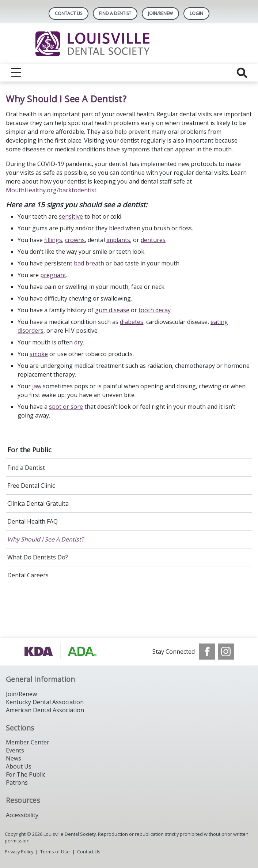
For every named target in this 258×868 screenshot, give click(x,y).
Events (15, 750)
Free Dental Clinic (31, 486)
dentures (153, 240)
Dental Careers (28, 575)
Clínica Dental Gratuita (38, 503)
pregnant (53, 275)
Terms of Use (55, 852)
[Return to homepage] (129, 44)
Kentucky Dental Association (45, 702)
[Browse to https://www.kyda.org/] (61, 652)
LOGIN (196, 13)
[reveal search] (242, 73)
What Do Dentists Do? (38, 557)
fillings (53, 240)
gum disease (112, 310)
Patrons (17, 782)
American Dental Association (45, 710)
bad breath (89, 263)
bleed (116, 228)
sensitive (71, 216)
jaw (37, 386)
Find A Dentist (115, 13)
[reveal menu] (16, 73)
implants (118, 240)
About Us (19, 766)
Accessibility (22, 815)
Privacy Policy (19, 852)
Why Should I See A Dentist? (45, 539)
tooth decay (155, 310)
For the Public (29, 450)
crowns (75, 240)
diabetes (132, 322)
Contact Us (69, 13)
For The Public (26, 774)
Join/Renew (160, 13)
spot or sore (66, 407)
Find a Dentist (26, 468)
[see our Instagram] (226, 652)
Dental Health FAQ (33, 521)
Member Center (28, 742)
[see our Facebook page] (207, 652)
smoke (39, 354)
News (14, 758)
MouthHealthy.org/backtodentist (51, 190)
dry (79, 342)
